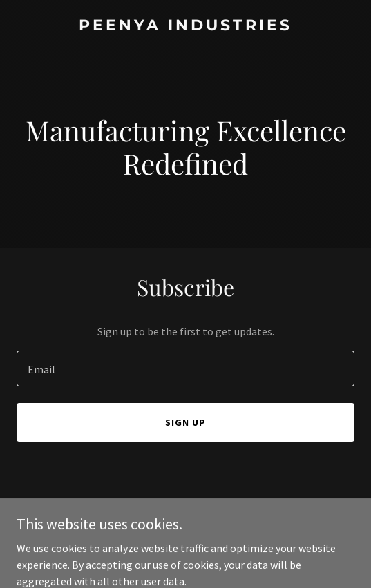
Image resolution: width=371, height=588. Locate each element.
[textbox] (185, 369)
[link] (185, 26)
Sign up (185, 422)
